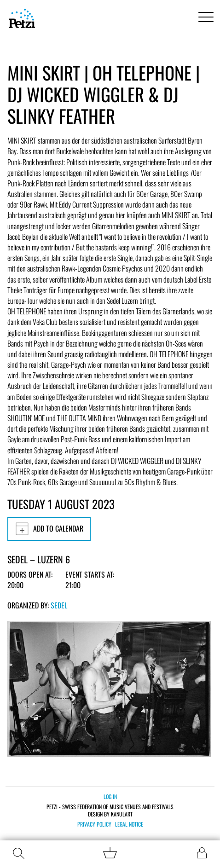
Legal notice (129, 824)
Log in (110, 796)
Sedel (59, 605)
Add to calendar (49, 529)
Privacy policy (94, 824)
